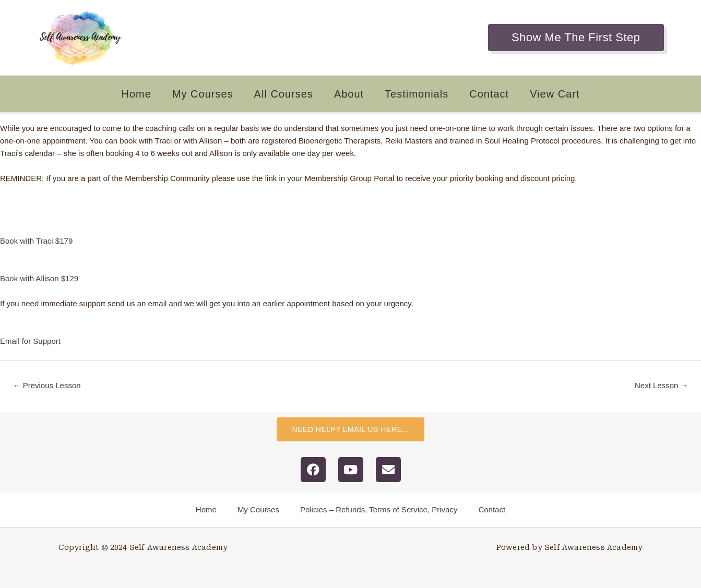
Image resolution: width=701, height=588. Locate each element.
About (349, 94)
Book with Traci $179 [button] (36, 241)
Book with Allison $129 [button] (39, 278)
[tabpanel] (350, 235)
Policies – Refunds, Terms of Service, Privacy (379, 509)
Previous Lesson (47, 385)
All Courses (284, 94)
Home (136, 94)
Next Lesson (662, 385)
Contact (489, 94)
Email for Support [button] (30, 341)
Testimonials (417, 94)
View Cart (555, 94)
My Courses (203, 94)
